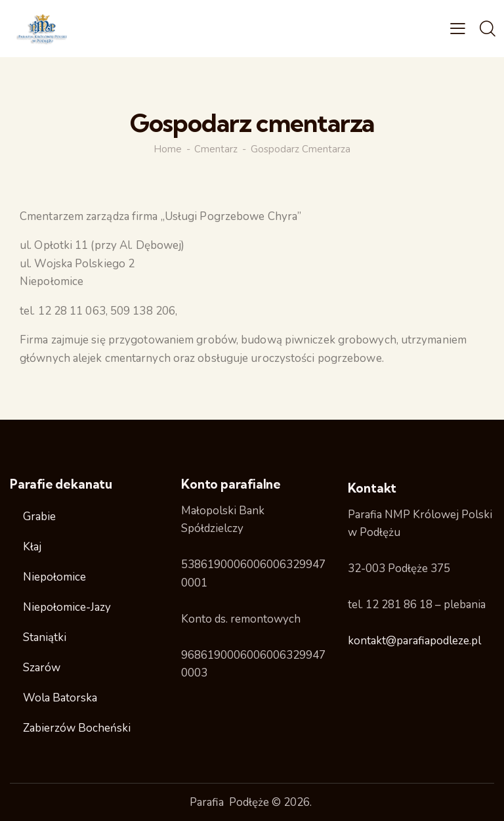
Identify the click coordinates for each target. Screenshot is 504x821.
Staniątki (45, 637)
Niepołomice (54, 577)
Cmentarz (216, 149)
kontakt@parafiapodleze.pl (414, 641)
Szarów (42, 668)
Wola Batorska (60, 698)
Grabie (39, 517)
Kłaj (32, 547)
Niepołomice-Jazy (67, 607)
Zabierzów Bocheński (77, 728)
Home (168, 149)
